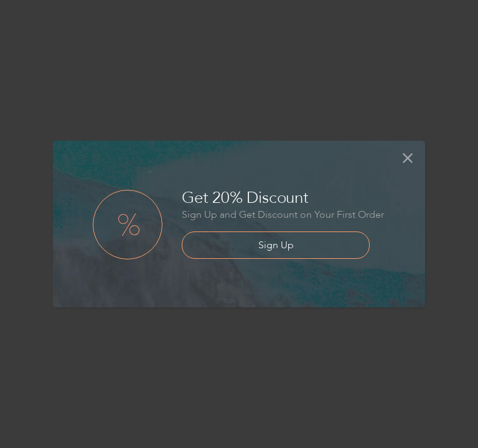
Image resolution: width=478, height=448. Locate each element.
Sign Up (276, 245)
